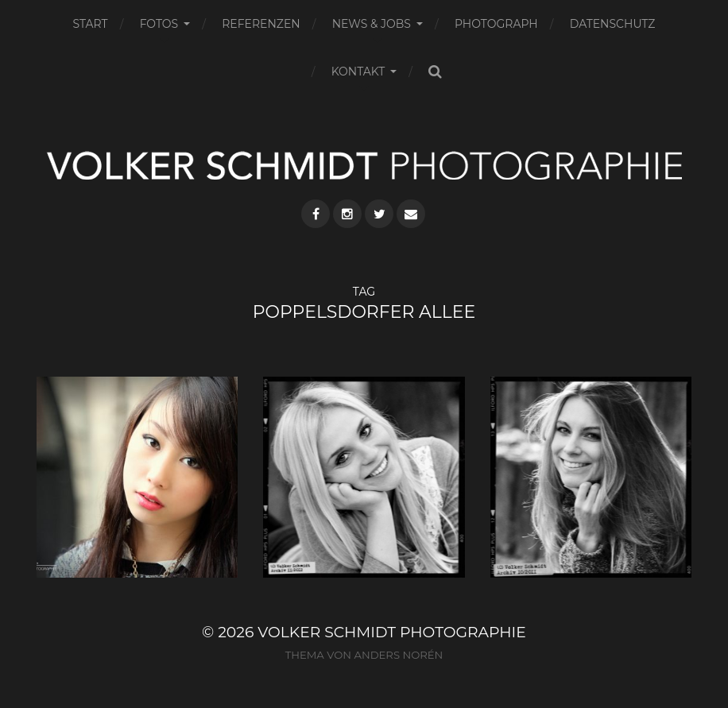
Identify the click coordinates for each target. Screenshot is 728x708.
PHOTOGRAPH (496, 24)
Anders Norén (398, 655)
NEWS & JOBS (372, 24)
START (91, 24)
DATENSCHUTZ (613, 24)
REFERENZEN (261, 24)
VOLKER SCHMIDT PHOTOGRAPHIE (392, 632)
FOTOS (159, 24)
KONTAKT (358, 72)
